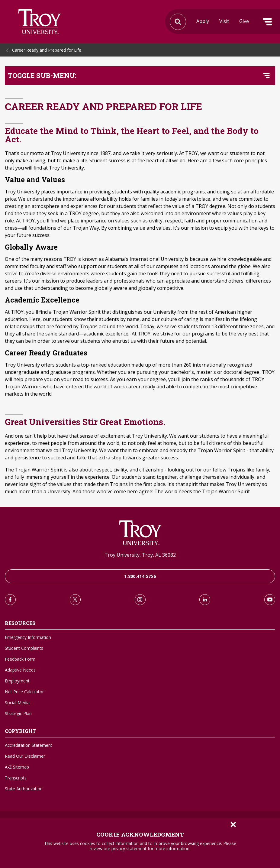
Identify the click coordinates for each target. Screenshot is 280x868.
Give (244, 21)
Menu (267, 22)
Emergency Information (28, 637)
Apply (203, 21)
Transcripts (16, 778)
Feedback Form (20, 659)
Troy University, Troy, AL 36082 (140, 555)
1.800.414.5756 (140, 576)
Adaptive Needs (20, 670)
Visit (224, 21)
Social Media (17, 703)
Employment (17, 681)
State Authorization (24, 789)
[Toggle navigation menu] (266, 76)
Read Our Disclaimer (25, 756)
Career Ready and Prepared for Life (47, 50)
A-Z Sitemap (17, 767)
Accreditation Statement (29, 745)
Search (40, 22)
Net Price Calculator (24, 692)
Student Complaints (24, 648)
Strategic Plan (18, 713)
